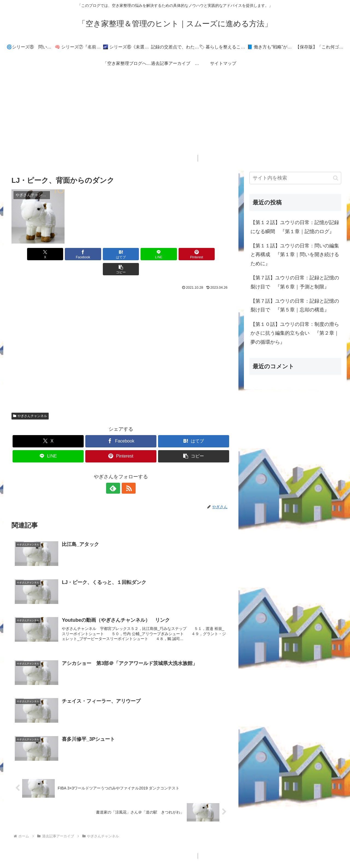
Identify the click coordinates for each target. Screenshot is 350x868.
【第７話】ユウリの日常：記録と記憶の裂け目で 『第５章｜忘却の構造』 (295, 305)
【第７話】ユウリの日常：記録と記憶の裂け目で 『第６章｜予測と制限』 (295, 282)
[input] (295, 178)
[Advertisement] (175, 117)
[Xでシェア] (29, 254)
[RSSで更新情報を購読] (127, 473)
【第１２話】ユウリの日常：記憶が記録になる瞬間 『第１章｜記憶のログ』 (295, 227)
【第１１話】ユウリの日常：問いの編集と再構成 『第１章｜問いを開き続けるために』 (295, 255)
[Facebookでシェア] (66, 254)
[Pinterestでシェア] (176, 254)
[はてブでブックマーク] (103, 254)
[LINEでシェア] (139, 254)
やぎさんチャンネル (30, 401)
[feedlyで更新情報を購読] (115, 473)
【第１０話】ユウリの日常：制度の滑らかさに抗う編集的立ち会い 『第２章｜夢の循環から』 (295, 333)
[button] (213, 254)
